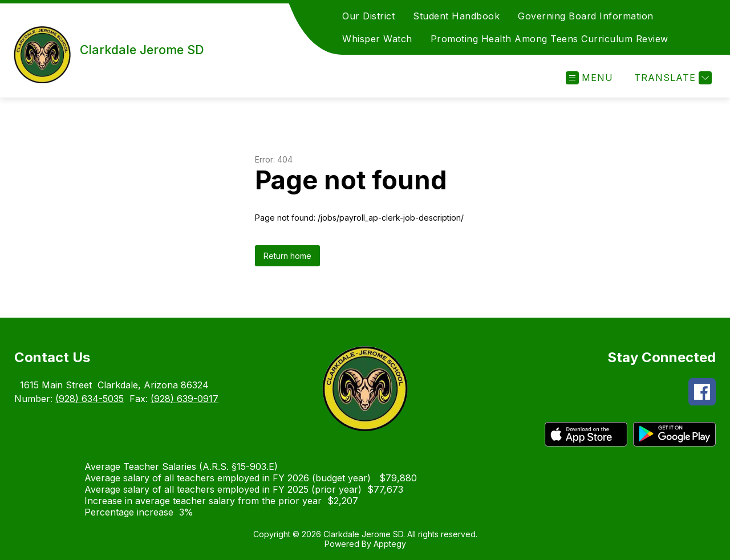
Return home (287, 256)
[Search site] (707, 27)
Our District (368, 16)
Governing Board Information (586, 16)
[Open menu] (589, 78)
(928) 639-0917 (184, 399)
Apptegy (390, 544)
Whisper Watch (377, 39)
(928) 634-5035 (90, 399)
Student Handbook (456, 16)
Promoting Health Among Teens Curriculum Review (549, 39)
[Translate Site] (672, 78)
